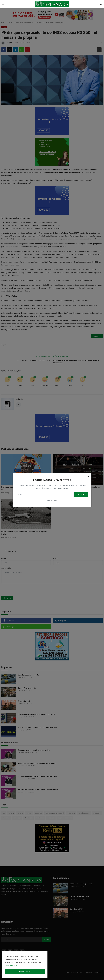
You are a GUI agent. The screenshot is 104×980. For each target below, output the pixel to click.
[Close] (88, 476)
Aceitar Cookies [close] (25, 971)
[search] (101, 4)
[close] (45, 953)
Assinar (81, 495)
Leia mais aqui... (12, 965)
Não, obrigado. (52, 500)
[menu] (3, 4)
